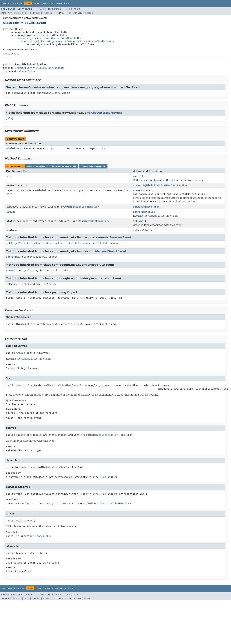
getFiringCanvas (144, 212)
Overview (6, 3)
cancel (137, 176)
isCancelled (141, 230)
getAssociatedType (146, 207)
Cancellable (11, 54)
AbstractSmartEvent (106, 113)
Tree (37, 3)
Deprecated (48, 3)
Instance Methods (64, 167)
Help (67, 3)
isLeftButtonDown (78, 243)
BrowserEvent (24, 68)
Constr (36, 13)
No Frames (55, 9)
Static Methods (38, 167)
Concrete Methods (93, 167)
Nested (17, 13)
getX (9, 243)
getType (138, 221)
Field (27, 13)
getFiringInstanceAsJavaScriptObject (32, 257)
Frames (42, 9)
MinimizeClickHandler (99, 41)
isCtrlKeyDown (54, 243)
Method (47, 13)
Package (18, 3)
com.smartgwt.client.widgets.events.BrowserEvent (52, 41)
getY (18, 243)
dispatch (139, 185)
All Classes (74, 9)
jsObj (10, 118)
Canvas (11, 212)
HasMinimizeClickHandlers (50, 191)
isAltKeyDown (33, 243)
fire (136, 191)
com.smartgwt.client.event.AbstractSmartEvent (46, 38)
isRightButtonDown (105, 243)
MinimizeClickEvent (20, 149)
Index (59, 3)
